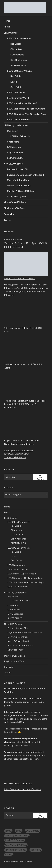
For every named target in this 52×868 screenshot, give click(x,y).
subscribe (16, 739)
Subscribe (9, 214)
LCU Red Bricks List (21, 136)
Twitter (8, 220)
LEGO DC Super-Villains (19, 71)
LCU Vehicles (17, 55)
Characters (16, 49)
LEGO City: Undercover (19, 38)
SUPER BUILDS (19, 66)
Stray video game (16, 197)
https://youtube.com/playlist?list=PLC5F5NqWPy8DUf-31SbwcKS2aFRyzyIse (19, 454)
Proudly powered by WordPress (18, 861)
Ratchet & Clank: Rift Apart (21, 191)
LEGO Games (11, 33)
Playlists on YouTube (14, 208)
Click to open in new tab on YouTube (20, 278)
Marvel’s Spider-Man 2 (19, 186)
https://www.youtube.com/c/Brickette (23, 789)
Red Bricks (16, 44)
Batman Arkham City (18, 169)
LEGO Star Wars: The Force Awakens (26, 109)
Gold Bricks (16, 87)
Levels (14, 82)
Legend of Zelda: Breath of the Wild (25, 175)
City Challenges (19, 60)
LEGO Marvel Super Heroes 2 (22, 103)
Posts (7, 27)
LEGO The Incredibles (18, 120)
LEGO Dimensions (16, 93)
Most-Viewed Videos (15, 202)
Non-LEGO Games (13, 164)
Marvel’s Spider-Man (18, 180)
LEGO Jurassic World (18, 98)
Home (7, 21)
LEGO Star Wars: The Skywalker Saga (27, 114)
